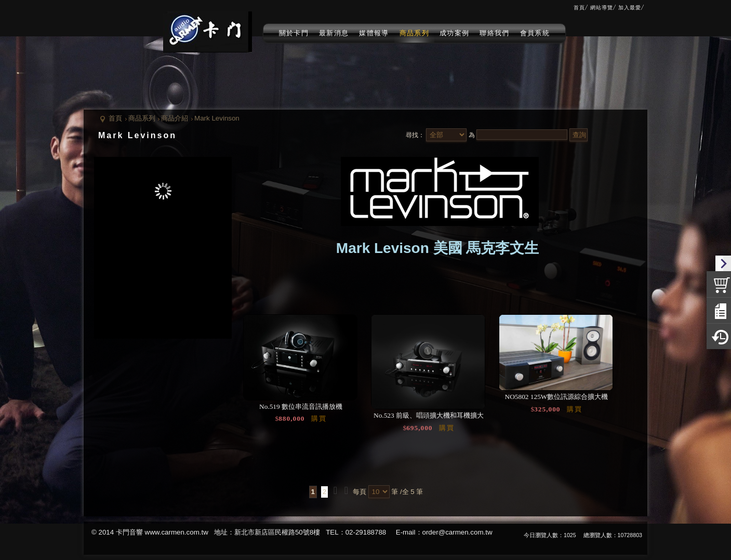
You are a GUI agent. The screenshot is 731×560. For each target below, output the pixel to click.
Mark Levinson (217, 118)
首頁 (115, 118)
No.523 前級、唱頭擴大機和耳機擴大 (429, 415)
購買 (319, 418)
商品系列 (142, 118)
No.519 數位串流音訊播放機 (301, 406)
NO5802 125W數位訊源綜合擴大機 (557, 397)
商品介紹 (175, 118)
